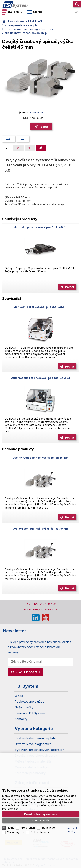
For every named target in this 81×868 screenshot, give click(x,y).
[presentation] (7, 148)
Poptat (43, 127)
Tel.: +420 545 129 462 (40, 604)
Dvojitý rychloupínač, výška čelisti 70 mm (40, 529)
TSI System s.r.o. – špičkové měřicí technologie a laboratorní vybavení (15, 4)
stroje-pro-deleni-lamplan (22, 25)
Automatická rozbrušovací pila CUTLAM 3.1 (41, 378)
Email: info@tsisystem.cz (41, 609)
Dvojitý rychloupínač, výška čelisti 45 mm (40, 458)
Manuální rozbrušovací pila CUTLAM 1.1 (40, 307)
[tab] (7, 148)
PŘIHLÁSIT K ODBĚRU (25, 672)
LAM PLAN (35, 21)
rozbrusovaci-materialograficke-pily (29, 29)
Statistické (48, 813)
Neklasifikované (41, 817)
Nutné (11, 813)
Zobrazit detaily (72, 815)
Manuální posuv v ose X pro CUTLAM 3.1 (40, 227)
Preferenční (28, 813)
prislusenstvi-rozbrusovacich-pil (26, 33)
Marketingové (16, 817)
